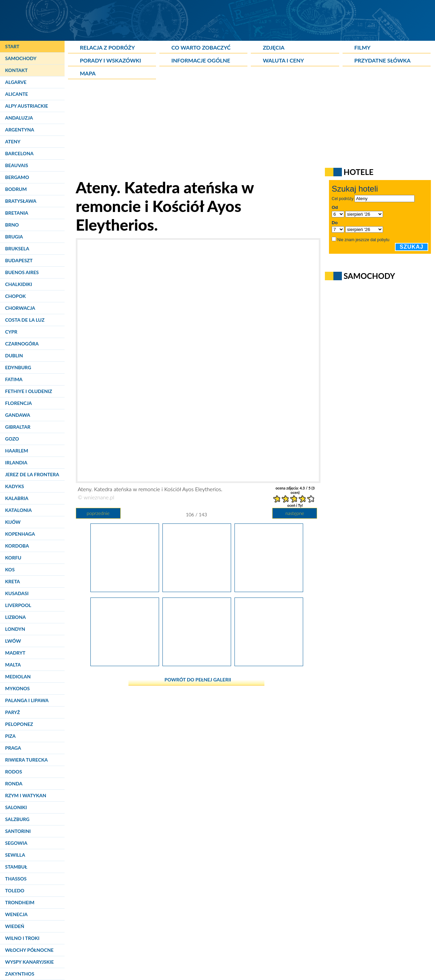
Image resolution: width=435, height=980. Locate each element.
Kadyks (15, 486)
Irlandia (16, 462)
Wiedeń (15, 926)
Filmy (363, 47)
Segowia (16, 843)
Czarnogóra (22, 344)
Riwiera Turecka (27, 760)
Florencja (19, 403)
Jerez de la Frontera (32, 474)
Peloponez (19, 724)
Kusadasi (17, 593)
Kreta (13, 581)
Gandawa (18, 415)
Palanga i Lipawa (27, 700)
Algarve (16, 82)
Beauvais (17, 165)
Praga (13, 748)
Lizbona (15, 617)
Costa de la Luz (25, 320)
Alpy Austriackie (27, 106)
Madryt (15, 653)
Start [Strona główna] (12, 46)
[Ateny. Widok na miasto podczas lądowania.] (269, 589)
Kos (10, 569)
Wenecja (16, 914)
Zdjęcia (274, 47)
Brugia (14, 237)
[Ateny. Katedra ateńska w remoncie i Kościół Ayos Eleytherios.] (197, 589)
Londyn (15, 629)
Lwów (13, 641)
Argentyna (20, 130)
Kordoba (17, 546)
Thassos (16, 879)
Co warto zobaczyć (201, 47)
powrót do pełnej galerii (198, 680)
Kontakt (16, 70)
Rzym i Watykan (26, 795)
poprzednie (98, 513)
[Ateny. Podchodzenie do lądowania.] (125, 663)
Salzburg (17, 819)
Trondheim (20, 902)
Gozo (12, 439)
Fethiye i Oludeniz (29, 391)
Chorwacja (20, 308)
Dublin (14, 355)
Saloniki (16, 807)
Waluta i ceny (283, 60)
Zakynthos (20, 974)
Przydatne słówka (383, 60)
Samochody (21, 58)
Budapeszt (19, 260)
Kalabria (17, 498)
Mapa (88, 73)
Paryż (13, 712)
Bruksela (17, 248)
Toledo (15, 890)
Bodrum (16, 189)
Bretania (17, 213)
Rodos (14, 772)
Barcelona (19, 153)
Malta (13, 665)
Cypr (11, 332)
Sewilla (15, 855)
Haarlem (17, 451)
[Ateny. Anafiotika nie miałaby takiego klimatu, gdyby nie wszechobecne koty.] (125, 589)
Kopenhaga (20, 534)
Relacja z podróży (107, 47)
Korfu (13, 558)
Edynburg (18, 367)
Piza (10, 736)
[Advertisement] (233, 130)
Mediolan (18, 676)
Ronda (14, 783)
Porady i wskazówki (110, 60)
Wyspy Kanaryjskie (29, 962)
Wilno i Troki (22, 938)
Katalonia (18, 510)
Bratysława (21, 201)
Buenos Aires (22, 272)
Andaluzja (19, 118)
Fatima (14, 379)
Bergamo (17, 177)
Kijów (13, 522)
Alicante (16, 94)
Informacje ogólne (201, 60)
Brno (12, 225)
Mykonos (17, 688)
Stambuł (16, 867)
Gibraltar (18, 427)
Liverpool (18, 605)
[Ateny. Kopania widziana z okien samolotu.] (269, 663)
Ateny (13, 141)
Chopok (15, 296)
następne (295, 513)
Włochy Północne (29, 950)
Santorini (18, 831)
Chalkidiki (19, 284)
